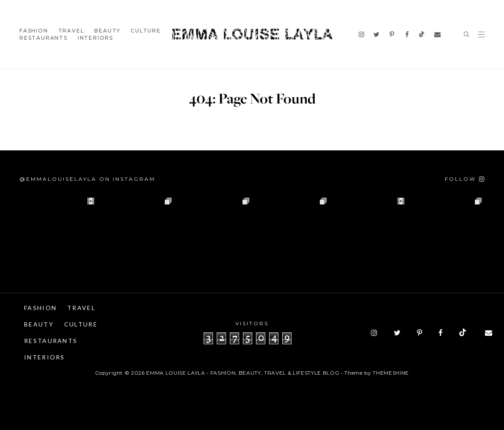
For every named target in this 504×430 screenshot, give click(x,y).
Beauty (107, 31)
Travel (71, 31)
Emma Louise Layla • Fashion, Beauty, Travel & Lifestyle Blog (243, 373)
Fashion (34, 31)
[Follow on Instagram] (465, 179)
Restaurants (44, 38)
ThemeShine (391, 373)
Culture (146, 31)
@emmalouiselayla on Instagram (87, 179)
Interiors (95, 38)
